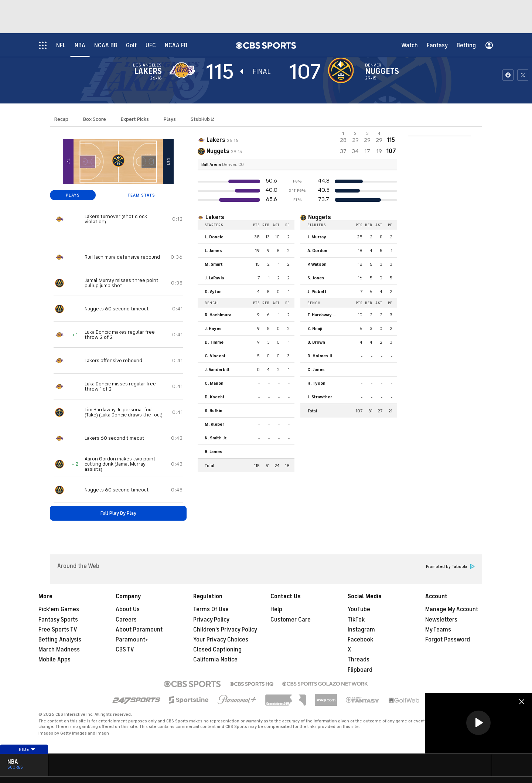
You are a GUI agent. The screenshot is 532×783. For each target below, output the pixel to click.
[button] (478, 723)
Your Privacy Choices (221, 640)
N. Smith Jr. (216, 438)
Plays (170, 119)
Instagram (361, 630)
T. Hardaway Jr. (322, 315)
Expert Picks (135, 119)
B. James (214, 452)
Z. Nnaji (315, 328)
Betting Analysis (60, 640)
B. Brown (316, 342)
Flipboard (360, 670)
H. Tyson (316, 383)
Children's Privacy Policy (225, 630)
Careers (126, 620)
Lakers (148, 71)
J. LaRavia (214, 278)
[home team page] (343, 70)
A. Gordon (317, 251)
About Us (128, 609)
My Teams (438, 630)
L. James (213, 251)
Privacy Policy (211, 620)
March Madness (59, 650)
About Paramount (139, 630)
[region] (478, 723)
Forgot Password (448, 640)
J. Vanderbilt (217, 370)
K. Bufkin (214, 411)
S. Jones (316, 278)
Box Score (95, 119)
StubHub (202, 119)
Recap (61, 119)
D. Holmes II (320, 356)
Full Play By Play (118, 513)
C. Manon (214, 383)
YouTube (359, 609)
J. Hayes (213, 328)
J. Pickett (317, 292)
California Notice (215, 660)
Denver (373, 65)
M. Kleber (214, 424)
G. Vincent (215, 356)
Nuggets (382, 71)
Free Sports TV (58, 630)
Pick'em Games (59, 609)
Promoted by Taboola (450, 567)
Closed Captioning (217, 650)
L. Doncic (214, 237)
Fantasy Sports (58, 620)
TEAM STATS (141, 195)
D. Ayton (213, 292)
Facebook (360, 640)
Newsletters (441, 620)
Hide (27, 749)
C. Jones (316, 370)
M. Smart (214, 264)
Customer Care (291, 620)
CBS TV (125, 650)
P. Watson (317, 264)
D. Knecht (215, 397)
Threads (359, 660)
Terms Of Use (211, 609)
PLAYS (73, 195)
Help (276, 609)
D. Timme (214, 342)
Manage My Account (452, 609)
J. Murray (317, 237)
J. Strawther (320, 397)
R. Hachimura (218, 315)
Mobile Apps (54, 660)
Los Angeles (147, 65)
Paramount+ (132, 640)
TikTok (356, 620)
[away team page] (184, 70)
